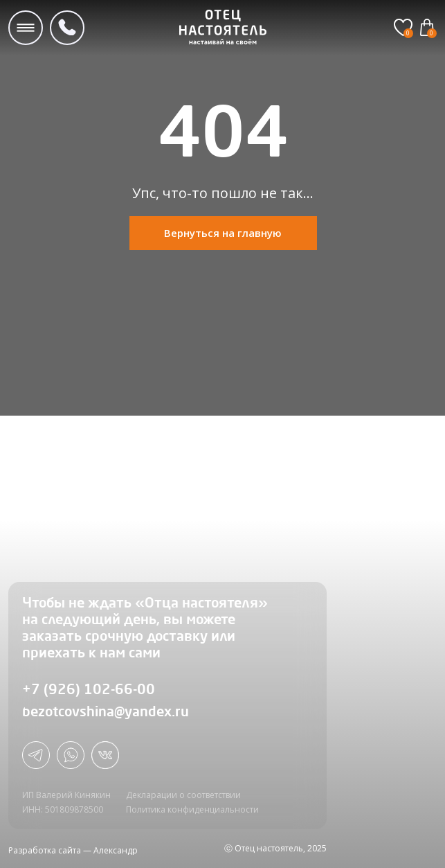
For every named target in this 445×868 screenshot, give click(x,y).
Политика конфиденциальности (192, 809)
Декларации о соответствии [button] (183, 795)
